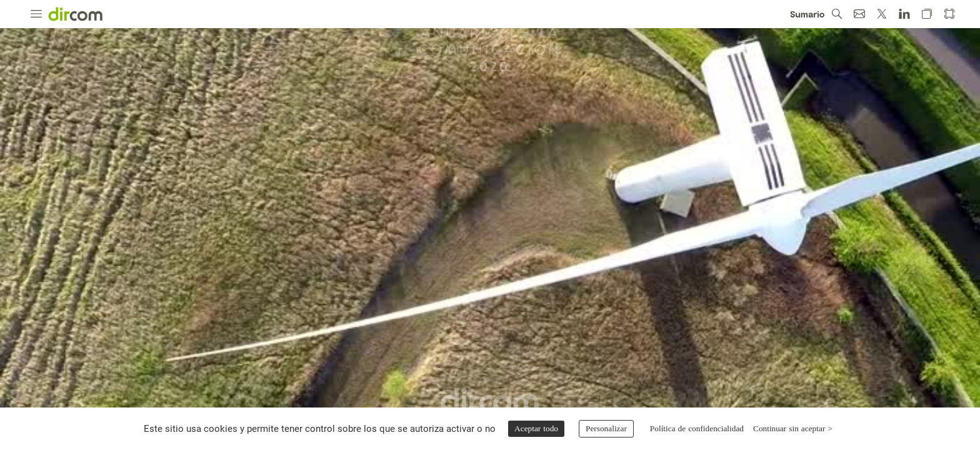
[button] (36, 14)
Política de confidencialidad (697, 428)
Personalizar (606, 428)
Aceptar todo (536, 428)
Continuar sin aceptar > (793, 428)
